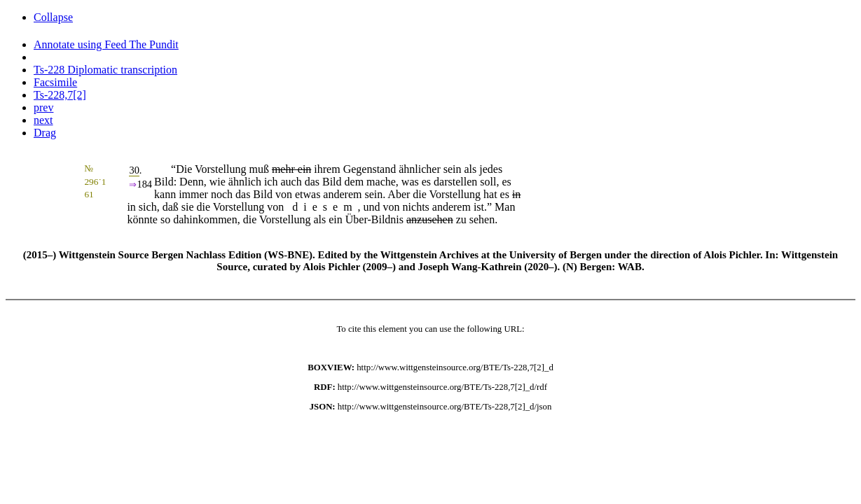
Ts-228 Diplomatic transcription (105, 70)
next (43, 120)
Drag (45, 133)
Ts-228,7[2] (60, 95)
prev (43, 107)
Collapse (53, 17)
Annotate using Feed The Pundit (106, 44)
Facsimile (55, 82)
